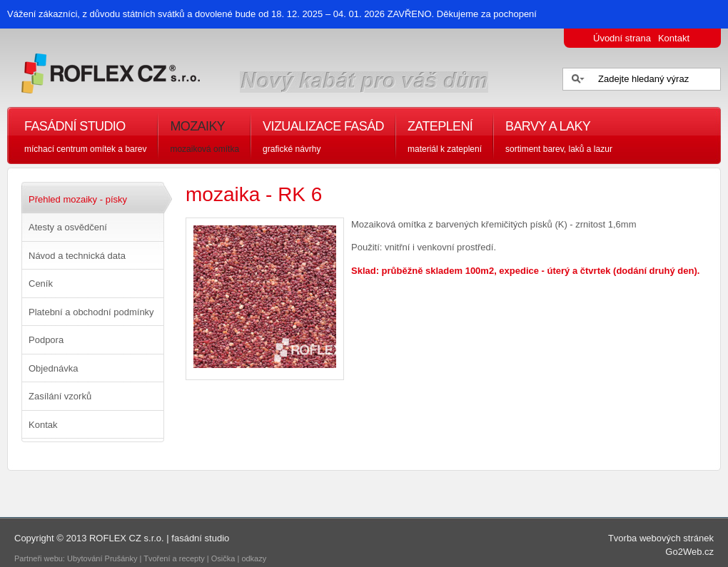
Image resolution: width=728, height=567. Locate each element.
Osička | (227, 558)
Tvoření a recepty (174, 558)
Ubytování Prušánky (102, 558)
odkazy (255, 558)
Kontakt (674, 38)
